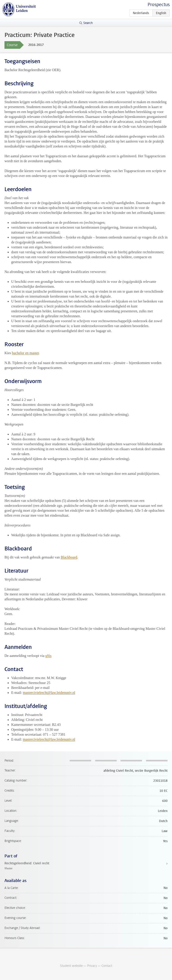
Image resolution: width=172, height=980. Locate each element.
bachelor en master (25, 353)
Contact (107, 966)
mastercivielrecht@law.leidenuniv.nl (49, 693)
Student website (71, 966)
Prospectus (159, 5)
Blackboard (69, 557)
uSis (48, 656)
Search (88, 23)
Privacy (92, 966)
